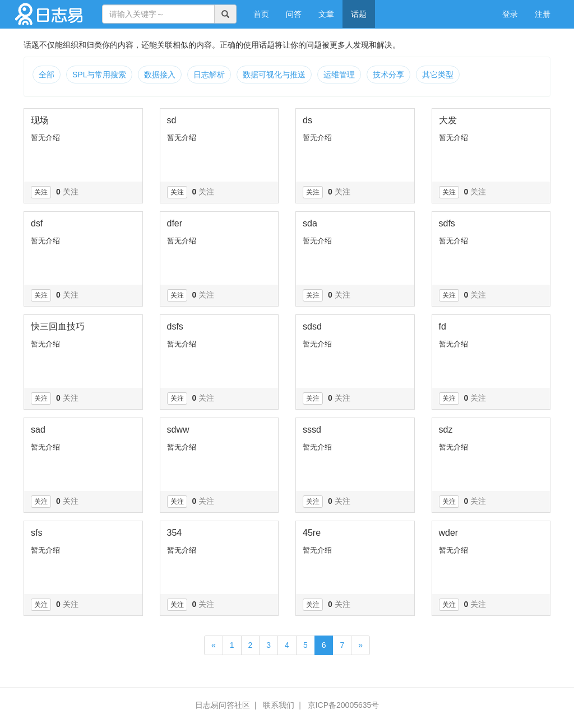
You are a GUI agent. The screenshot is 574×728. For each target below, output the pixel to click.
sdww (178, 430)
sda (310, 223)
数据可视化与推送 (274, 75)
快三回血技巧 (58, 326)
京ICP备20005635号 (344, 705)
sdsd (312, 326)
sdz (446, 430)
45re (312, 533)
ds (307, 120)
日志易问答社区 (223, 705)
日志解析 (209, 75)
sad (38, 430)
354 (175, 533)
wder (449, 533)
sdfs (447, 223)
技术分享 (388, 75)
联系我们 (279, 705)
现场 (40, 120)
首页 (265, 13)
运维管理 (339, 75)
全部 (47, 75)
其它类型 (438, 75)
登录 (510, 14)
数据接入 (160, 75)
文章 (326, 14)
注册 (543, 14)
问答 (294, 14)
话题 (359, 14)
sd (172, 120)
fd (443, 326)
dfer (175, 223)
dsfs (175, 326)
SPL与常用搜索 (99, 75)
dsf (37, 223)
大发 (448, 120)
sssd (312, 430)
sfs (36, 533)
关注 (41, 192)
